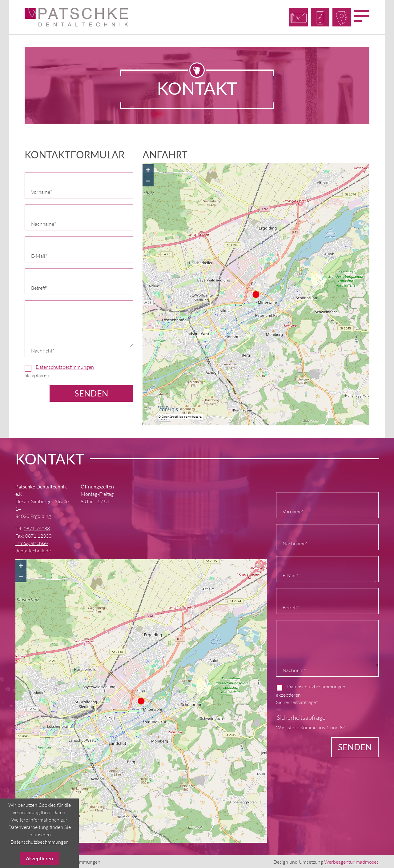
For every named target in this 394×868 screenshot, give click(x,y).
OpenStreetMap (172, 416)
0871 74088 (37, 528)
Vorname (42, 191)
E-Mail (42, 255)
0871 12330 (38, 535)
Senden (91, 393)
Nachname (44, 223)
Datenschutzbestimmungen (65, 366)
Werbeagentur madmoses (351, 861)
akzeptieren (59, 370)
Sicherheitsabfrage (297, 701)
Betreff (42, 287)
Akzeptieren (39, 858)
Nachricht (43, 350)
